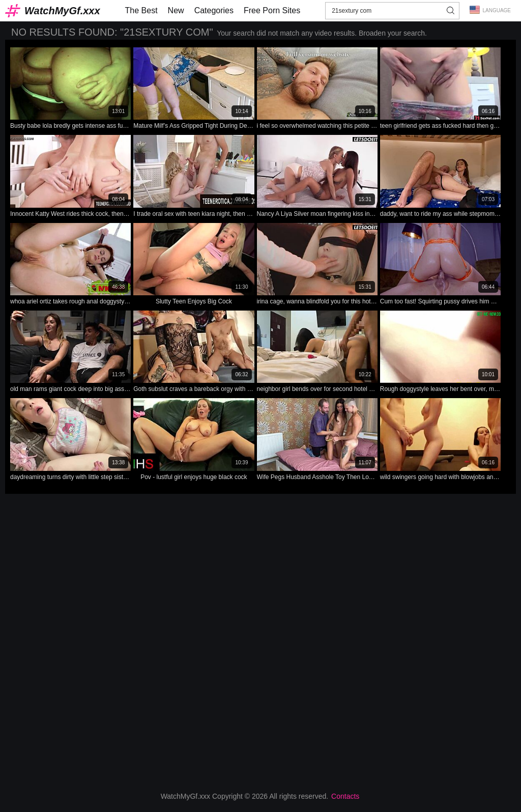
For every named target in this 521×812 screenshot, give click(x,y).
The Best (141, 10)
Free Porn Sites (272, 10)
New (176, 10)
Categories (214, 10)
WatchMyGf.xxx (62, 11)
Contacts (345, 796)
